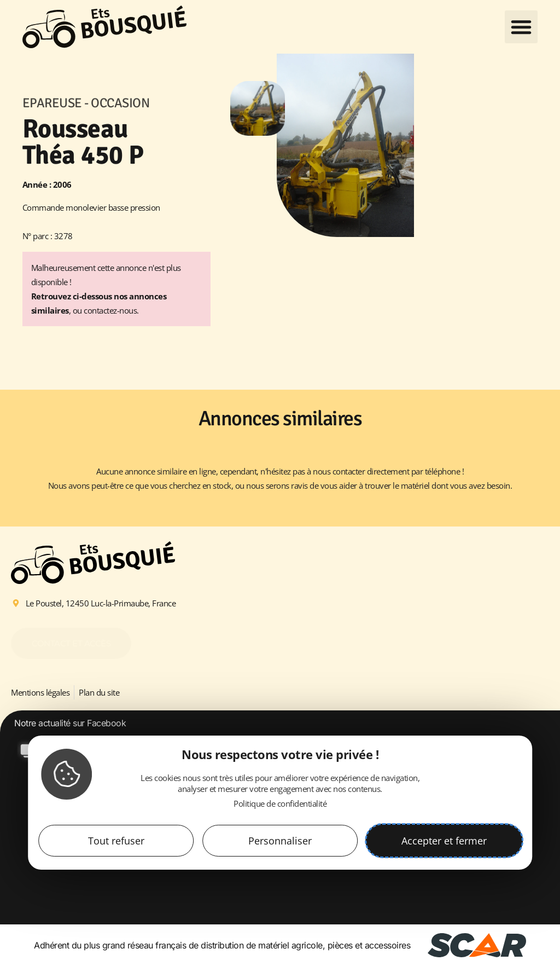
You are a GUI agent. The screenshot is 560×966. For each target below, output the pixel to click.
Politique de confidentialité (280, 803)
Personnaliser (280, 841)
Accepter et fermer (444, 841)
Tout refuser (116, 841)
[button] (521, 27)
